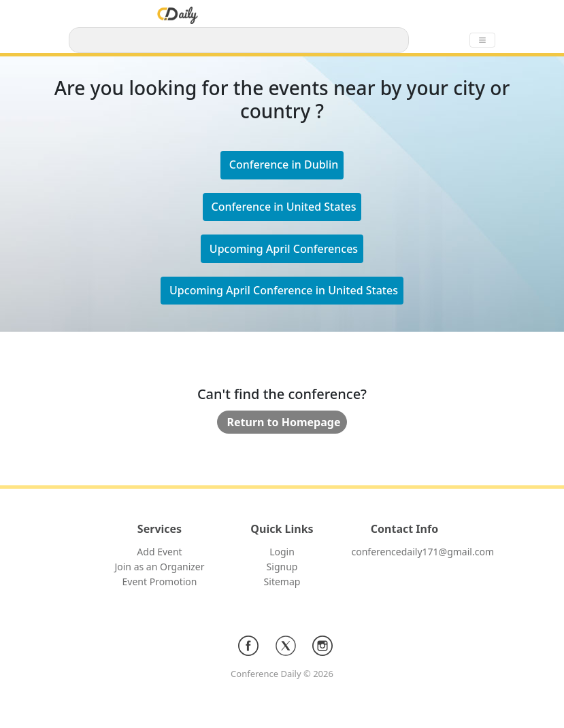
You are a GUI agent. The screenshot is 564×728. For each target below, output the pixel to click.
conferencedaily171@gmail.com (423, 552)
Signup (282, 567)
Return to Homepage (284, 422)
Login (282, 552)
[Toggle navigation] (482, 40)
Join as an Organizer (159, 567)
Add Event (159, 552)
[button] (282, 207)
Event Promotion (160, 582)
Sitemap (282, 582)
